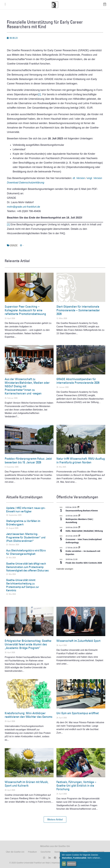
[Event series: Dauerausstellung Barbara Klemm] (78, 507)
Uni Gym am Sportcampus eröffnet (78, 713)
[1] (40, 94)
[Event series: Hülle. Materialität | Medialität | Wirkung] (79, 527)
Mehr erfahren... (95, 858)
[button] (55, 819)
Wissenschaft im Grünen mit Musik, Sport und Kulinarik (27, 784)
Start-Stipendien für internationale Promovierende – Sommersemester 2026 (78, 310)
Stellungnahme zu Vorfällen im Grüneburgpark (23, 523)
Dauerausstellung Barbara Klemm (82, 511)
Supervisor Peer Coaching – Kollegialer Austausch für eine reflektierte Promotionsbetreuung (25, 310)
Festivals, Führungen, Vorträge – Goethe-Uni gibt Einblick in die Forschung (76, 786)
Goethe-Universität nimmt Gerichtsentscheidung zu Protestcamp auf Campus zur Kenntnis (23, 585)
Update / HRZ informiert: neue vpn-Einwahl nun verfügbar (26, 510)
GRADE (14, 245)
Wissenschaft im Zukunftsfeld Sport (78, 641)
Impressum (56, 863)
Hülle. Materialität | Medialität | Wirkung (84, 531)
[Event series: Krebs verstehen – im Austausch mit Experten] (79, 548)
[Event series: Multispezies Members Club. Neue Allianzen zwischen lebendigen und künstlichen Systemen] (79, 516)
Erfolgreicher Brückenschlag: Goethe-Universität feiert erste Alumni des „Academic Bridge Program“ (28, 644)
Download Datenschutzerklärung (25, 183)
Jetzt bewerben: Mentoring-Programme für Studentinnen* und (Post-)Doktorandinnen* (26, 537)
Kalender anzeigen (65, 569)
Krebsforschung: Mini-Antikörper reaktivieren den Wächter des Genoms (29, 715)
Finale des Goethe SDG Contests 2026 (84, 563)
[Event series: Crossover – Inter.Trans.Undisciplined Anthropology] (79, 536)
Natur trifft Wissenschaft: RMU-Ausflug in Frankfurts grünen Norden (81, 460)
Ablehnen (72, 864)
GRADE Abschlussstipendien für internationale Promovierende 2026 (78, 381)
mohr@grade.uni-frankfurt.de (23, 207)
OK (64, 864)
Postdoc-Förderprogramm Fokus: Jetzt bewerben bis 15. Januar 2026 (28, 460)
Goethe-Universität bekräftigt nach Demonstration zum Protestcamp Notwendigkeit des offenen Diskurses (27, 567)
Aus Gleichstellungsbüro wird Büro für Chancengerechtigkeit (26, 552)
